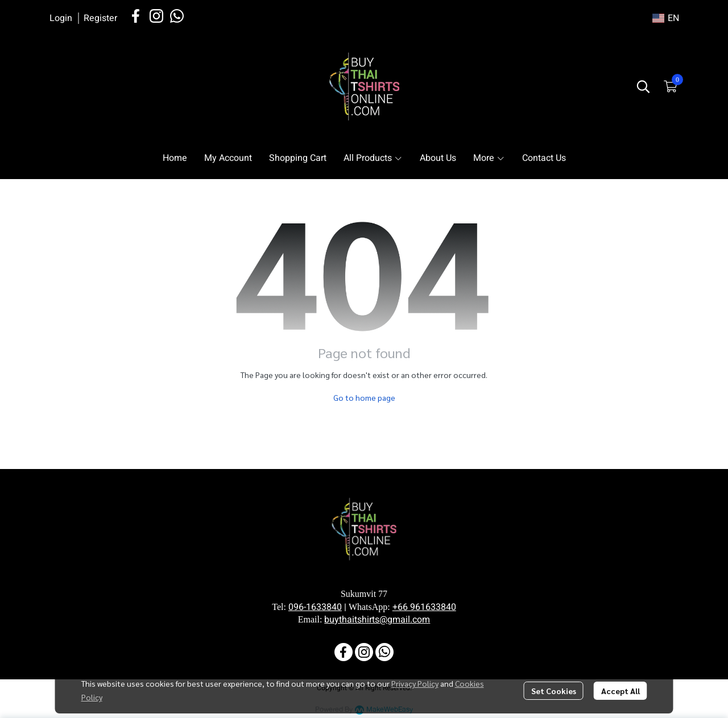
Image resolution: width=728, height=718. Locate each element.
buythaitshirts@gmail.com (377, 620)
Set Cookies (554, 691)
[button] (666, 18)
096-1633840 (315, 607)
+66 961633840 (424, 607)
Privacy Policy (415, 683)
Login (61, 18)
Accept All (621, 691)
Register (100, 18)
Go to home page (364, 397)
